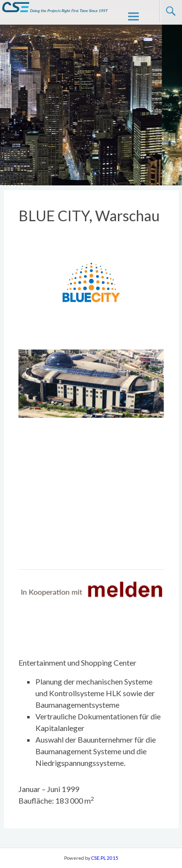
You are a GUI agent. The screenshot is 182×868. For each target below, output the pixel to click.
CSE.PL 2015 (105, 858)
